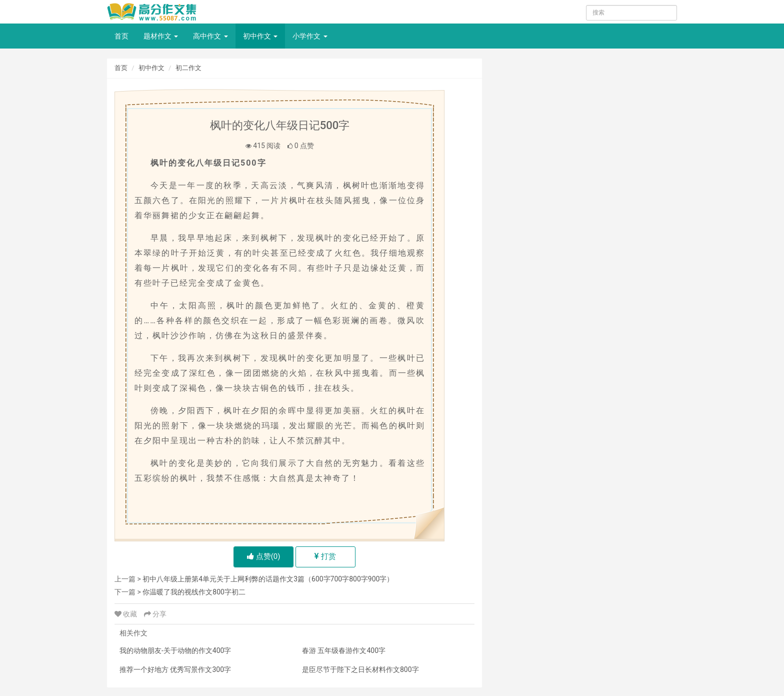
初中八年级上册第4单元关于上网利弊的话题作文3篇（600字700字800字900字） (268, 579)
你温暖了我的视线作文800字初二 (194, 592)
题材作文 (161, 36)
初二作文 (188, 68)
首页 (121, 36)
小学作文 (310, 36)
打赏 (325, 556)
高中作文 (210, 36)
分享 (155, 614)
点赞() (264, 556)
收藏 (127, 614)
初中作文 (260, 36)
